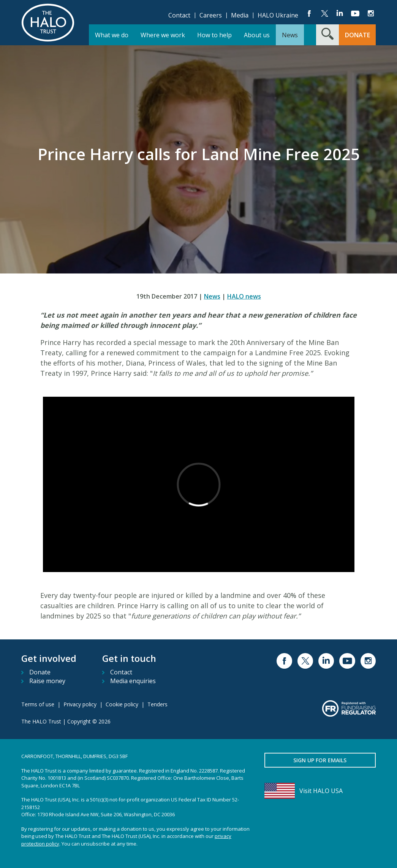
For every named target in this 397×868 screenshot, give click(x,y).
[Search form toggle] (327, 35)
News (212, 296)
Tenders (157, 704)
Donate (40, 672)
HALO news (244, 296)
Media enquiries (133, 681)
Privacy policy (80, 704)
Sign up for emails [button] (320, 760)
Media (240, 15)
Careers (211, 15)
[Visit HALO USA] (320, 791)
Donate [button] (357, 35)
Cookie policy (122, 704)
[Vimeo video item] (199, 484)
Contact (179, 15)
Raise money (47, 681)
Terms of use (38, 704)
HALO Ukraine (278, 15)
